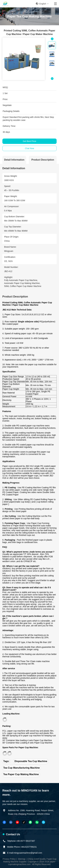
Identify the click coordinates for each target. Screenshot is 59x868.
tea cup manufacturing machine (21, 768)
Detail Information (14, 160)
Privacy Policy (9, 859)
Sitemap (22, 859)
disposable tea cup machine (31, 761)
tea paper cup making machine (21, 774)
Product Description (43, 160)
